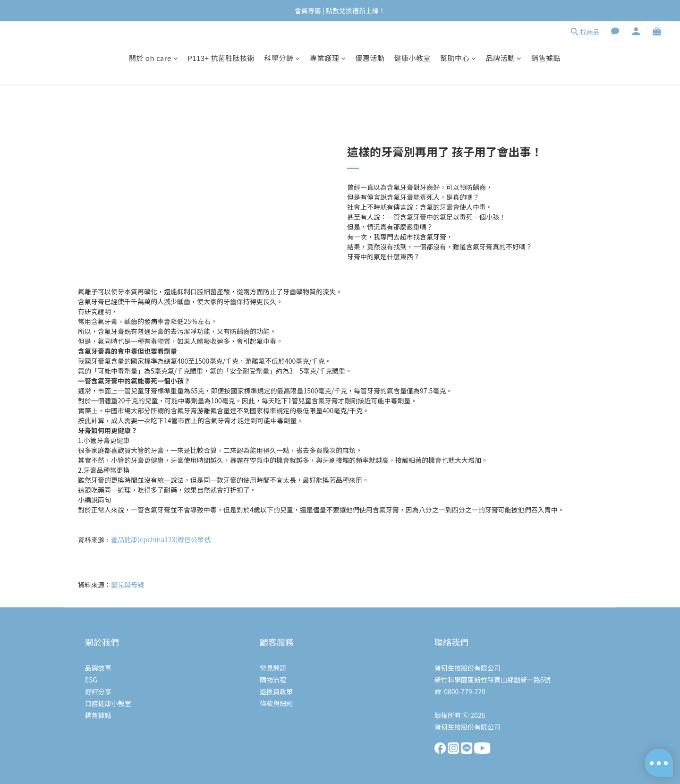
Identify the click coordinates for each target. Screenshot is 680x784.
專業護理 (328, 58)
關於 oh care (153, 58)
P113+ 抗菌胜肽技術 (221, 58)
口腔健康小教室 (108, 703)
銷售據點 (546, 58)
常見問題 (273, 668)
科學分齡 (282, 58)
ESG (91, 680)
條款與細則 (276, 703)
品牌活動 (504, 58)
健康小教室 (412, 58)
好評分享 (98, 691)
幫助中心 (458, 58)
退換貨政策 (276, 691)
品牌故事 (98, 668)
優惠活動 (370, 58)
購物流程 (273, 680)
